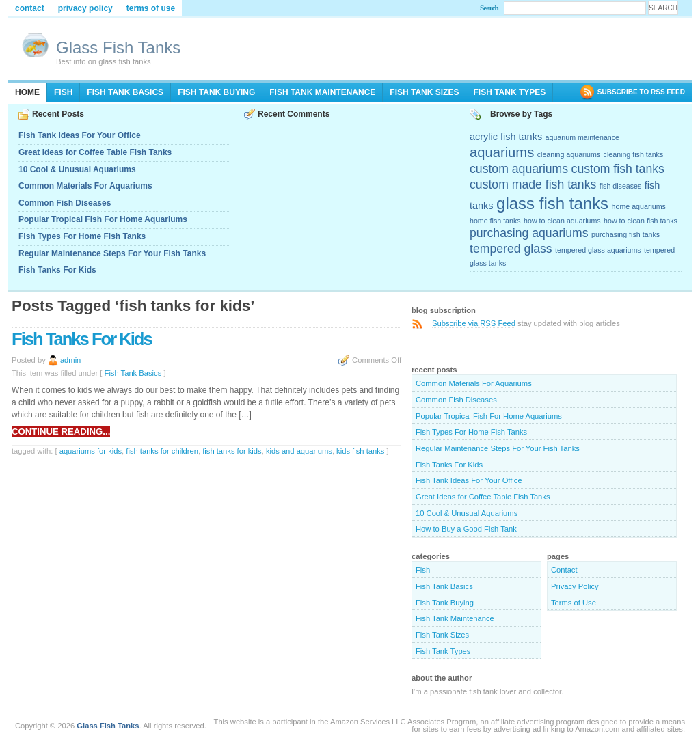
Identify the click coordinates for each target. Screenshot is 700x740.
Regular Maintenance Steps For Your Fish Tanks (112, 253)
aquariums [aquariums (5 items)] (502, 152)
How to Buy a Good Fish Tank (466, 529)
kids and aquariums (299, 451)
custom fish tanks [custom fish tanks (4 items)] (618, 169)
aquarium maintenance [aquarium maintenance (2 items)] (582, 137)
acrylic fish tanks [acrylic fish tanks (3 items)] (506, 137)
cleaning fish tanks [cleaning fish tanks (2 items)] (634, 154)
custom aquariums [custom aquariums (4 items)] (519, 169)
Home (27, 92)
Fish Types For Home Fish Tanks (82, 236)
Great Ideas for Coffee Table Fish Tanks (95, 152)
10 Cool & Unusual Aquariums (77, 169)
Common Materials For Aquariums (85, 186)
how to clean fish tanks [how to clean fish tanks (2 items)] (641, 221)
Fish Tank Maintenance (322, 92)
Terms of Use (151, 8)
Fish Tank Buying (216, 92)
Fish (63, 92)
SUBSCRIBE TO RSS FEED (641, 92)
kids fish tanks (360, 451)
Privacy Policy (85, 8)
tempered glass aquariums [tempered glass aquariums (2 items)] (598, 250)
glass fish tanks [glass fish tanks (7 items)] (552, 203)
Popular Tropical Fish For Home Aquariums (103, 219)
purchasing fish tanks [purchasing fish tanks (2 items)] (625, 234)
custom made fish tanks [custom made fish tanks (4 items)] (533, 184)
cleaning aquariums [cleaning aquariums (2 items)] (569, 154)
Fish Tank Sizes (424, 92)
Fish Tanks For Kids (57, 270)
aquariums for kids (91, 451)
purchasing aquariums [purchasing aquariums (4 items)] (529, 233)
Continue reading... (61, 431)
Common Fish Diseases (65, 203)
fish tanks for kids (232, 451)
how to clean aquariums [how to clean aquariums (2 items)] (562, 221)
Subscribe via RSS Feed (474, 323)
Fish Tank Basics (125, 92)
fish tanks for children (162, 451)
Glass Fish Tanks (118, 47)
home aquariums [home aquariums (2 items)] (639, 206)
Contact (30, 8)
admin (70, 360)
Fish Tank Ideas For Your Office (80, 135)
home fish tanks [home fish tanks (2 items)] (495, 221)
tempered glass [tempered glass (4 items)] (511, 249)
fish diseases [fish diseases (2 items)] (621, 186)
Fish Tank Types (509, 92)
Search (489, 8)
